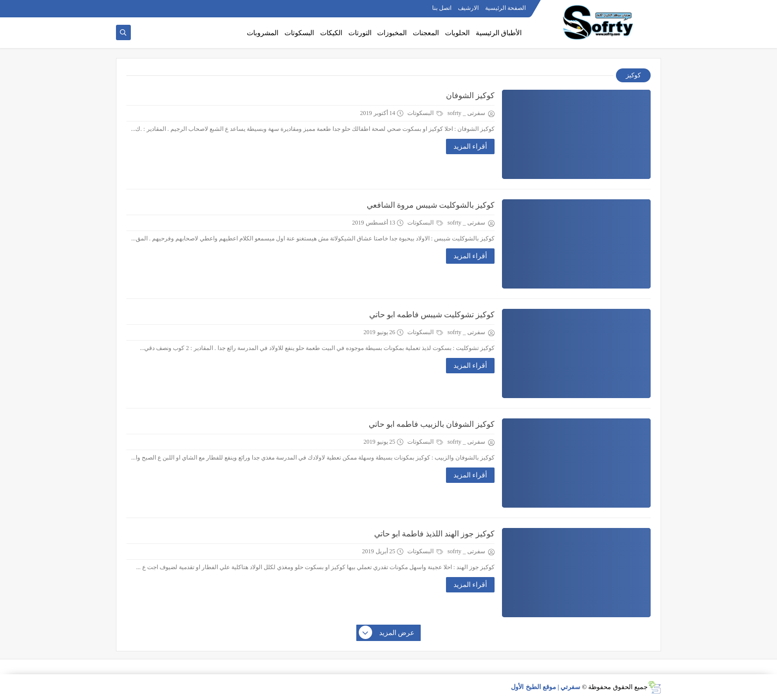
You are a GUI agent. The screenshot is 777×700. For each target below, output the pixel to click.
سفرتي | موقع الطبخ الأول (546, 687)
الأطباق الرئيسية (499, 33)
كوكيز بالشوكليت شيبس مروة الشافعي (431, 205)
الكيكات (331, 33)
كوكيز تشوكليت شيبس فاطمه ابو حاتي (432, 315)
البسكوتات (299, 33)
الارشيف (468, 8)
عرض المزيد (387, 633)
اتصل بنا (442, 8)
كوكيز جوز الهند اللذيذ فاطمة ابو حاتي (434, 534)
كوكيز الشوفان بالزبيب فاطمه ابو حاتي (432, 424)
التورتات (360, 33)
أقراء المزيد (471, 146)
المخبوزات (392, 33)
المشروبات (263, 33)
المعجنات (426, 33)
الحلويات (457, 33)
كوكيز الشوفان (470, 95)
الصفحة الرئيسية (505, 8)
